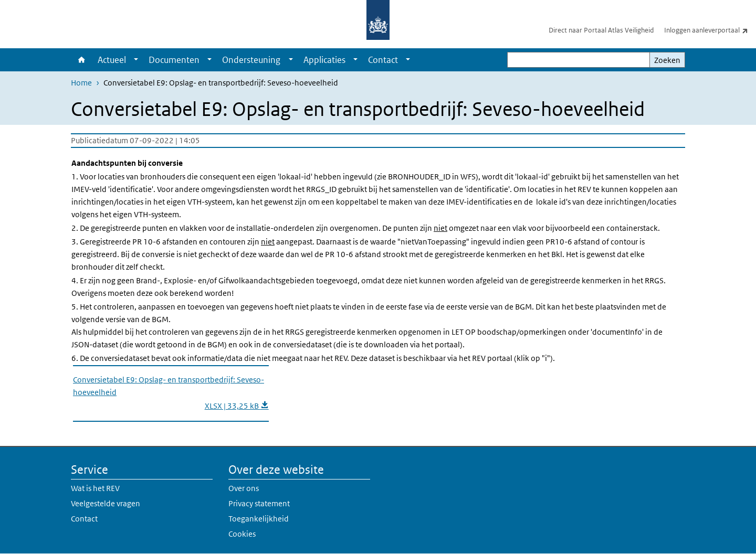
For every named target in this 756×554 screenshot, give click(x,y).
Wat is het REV (95, 488)
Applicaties (324, 60)
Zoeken (667, 60)
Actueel (112, 60)
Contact (383, 60)
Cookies (242, 534)
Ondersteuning (251, 60)
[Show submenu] (136, 60)
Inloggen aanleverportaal (710, 30)
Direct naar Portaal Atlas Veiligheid (601, 30)
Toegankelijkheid (259, 519)
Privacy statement (259, 503)
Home (82, 60)
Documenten (174, 60)
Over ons (244, 488)
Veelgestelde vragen (106, 503)
